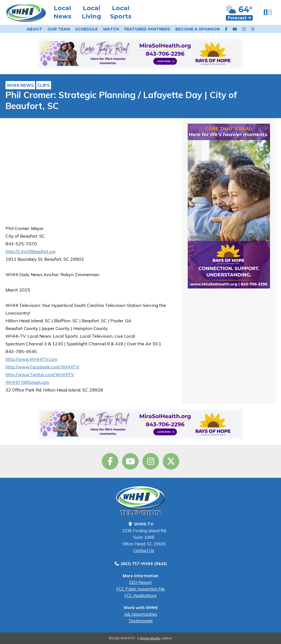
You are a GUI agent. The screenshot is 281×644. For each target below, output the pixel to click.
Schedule (86, 29)
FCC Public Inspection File (141, 589)
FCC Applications (140, 596)
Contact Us (144, 550)
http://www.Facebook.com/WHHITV (42, 367)
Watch (111, 29)
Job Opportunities (141, 614)
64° (239, 9)
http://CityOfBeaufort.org (30, 251)
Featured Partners (147, 29)
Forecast (239, 18)
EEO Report (140, 582)
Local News (62, 12)
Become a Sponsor (198, 29)
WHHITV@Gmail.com (27, 382)
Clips (44, 85)
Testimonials (141, 621)
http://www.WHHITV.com (31, 359)
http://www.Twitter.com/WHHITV (40, 374)
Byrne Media (150, 638)
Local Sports (121, 12)
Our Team (59, 29)
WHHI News (20, 85)
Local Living (92, 12)
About (34, 29)
